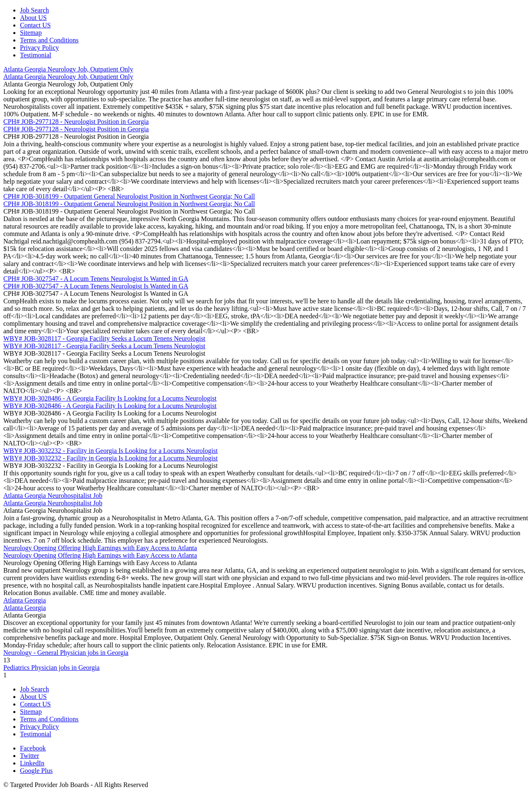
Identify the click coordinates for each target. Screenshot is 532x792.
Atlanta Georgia (25, 600)
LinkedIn (32, 763)
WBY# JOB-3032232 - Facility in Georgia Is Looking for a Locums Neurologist (111, 451)
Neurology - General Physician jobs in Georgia (66, 653)
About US (33, 18)
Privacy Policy (39, 48)
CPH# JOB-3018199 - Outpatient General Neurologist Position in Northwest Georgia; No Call (129, 196)
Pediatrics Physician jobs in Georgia (52, 668)
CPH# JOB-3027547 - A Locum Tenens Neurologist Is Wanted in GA (96, 279)
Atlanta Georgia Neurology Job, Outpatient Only (68, 69)
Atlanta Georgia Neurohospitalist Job (53, 496)
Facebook (33, 748)
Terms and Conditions (49, 40)
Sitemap (31, 33)
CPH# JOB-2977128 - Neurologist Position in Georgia (76, 122)
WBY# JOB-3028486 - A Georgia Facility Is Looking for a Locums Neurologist (110, 398)
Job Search (34, 10)
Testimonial (36, 55)
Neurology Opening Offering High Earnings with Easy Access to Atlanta (100, 548)
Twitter (30, 756)
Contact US (35, 25)
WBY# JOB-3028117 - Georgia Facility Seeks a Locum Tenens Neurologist (104, 338)
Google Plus (36, 771)
